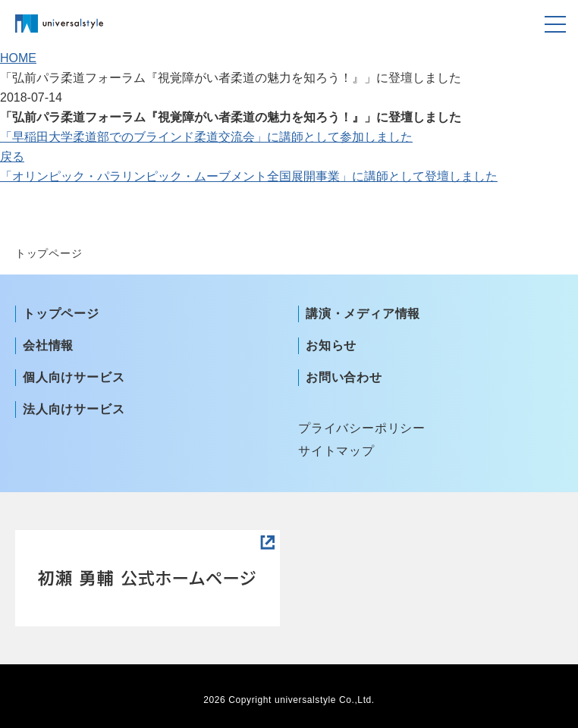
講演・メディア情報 (363, 314)
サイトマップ (336, 451)
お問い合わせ (344, 377)
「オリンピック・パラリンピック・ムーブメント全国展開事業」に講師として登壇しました (249, 176)
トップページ (61, 314)
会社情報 (48, 345)
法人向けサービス (74, 409)
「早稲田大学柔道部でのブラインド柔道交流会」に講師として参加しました (206, 137)
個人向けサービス (74, 377)
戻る (12, 157)
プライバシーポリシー (362, 428)
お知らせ (331, 345)
